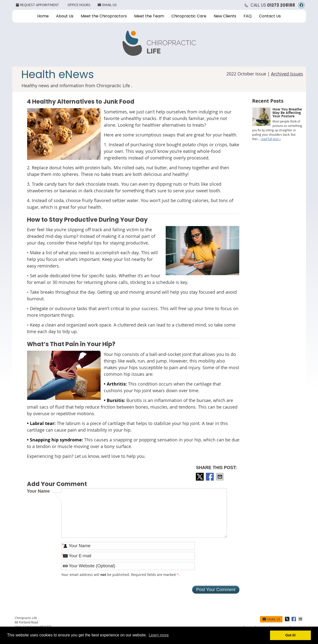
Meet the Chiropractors (104, 16)
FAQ (248, 16)
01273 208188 (281, 5)
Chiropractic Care (189, 16)
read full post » (271, 139)
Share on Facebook (210, 477)
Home (43, 16)
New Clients (225, 16)
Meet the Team (149, 16)
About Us (65, 16)
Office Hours (79, 5)
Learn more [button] (159, 635)
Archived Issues (287, 74)
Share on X (200, 477)
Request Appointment (37, 5)
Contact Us (270, 16)
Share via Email (220, 477)
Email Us (107, 5)
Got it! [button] (291, 635)
